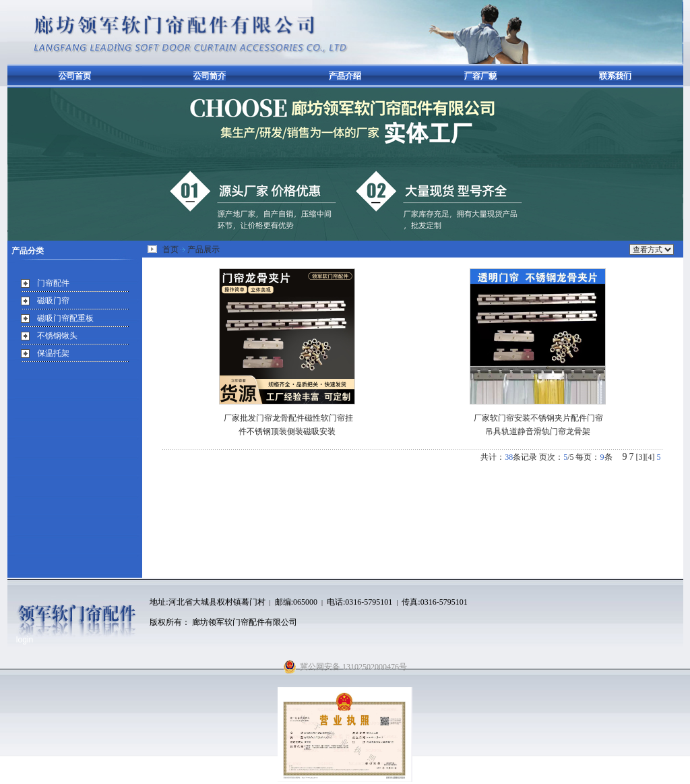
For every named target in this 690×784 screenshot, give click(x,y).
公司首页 (75, 76)
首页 (170, 249)
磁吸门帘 (53, 301)
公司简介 (210, 76)
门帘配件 (53, 283)
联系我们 (615, 76)
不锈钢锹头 (57, 336)
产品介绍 (345, 76)
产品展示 (203, 249)
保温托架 (53, 353)
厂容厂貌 (480, 76)
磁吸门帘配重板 (65, 318)
